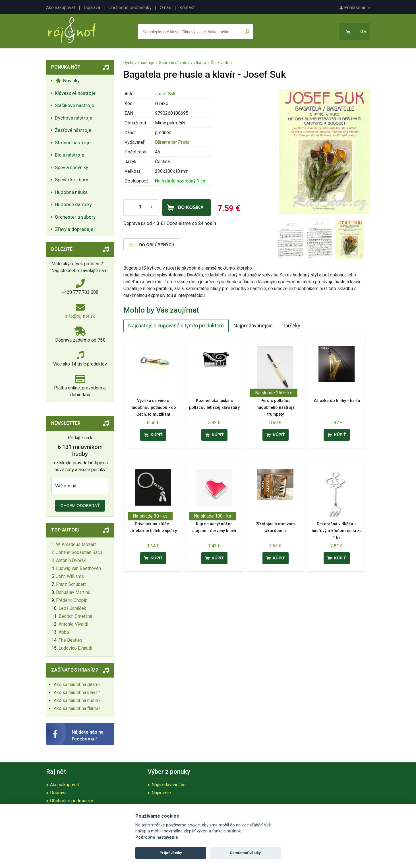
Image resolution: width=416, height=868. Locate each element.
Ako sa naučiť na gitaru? (77, 685)
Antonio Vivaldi (73, 624)
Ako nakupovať (61, 8)
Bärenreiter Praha (172, 142)
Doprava (92, 8)
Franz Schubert (71, 584)
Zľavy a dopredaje (74, 229)
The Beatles (71, 640)
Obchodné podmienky (130, 8)
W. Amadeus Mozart (76, 544)
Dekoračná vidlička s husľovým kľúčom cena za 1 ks (337, 531)
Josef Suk (165, 94)
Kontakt (187, 8)
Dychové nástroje (74, 118)
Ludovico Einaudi (75, 648)
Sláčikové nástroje (74, 105)
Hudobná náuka (71, 192)
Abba (64, 632)
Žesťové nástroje (73, 130)
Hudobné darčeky (73, 204)
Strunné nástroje (73, 143)
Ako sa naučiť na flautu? (77, 708)
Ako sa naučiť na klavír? (77, 692)
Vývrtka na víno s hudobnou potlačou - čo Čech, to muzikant (153, 408)
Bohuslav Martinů (73, 592)
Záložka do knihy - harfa (337, 401)
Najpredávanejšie (253, 326)
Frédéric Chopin (72, 600)
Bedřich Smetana (75, 616)
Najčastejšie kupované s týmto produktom (176, 326)
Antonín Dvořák (71, 560)
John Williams (70, 576)
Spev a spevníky (72, 167)
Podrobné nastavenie (157, 837)
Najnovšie (161, 793)
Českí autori (221, 63)
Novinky (68, 81)
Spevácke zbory (72, 180)
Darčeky (291, 326)
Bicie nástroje (70, 155)
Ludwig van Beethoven (78, 568)
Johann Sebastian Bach (79, 552)
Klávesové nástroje (75, 93)
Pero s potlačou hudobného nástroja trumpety (276, 408)
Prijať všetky (171, 853)
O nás (165, 8)
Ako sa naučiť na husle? (77, 700)
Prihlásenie (355, 8)
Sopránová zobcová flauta (183, 63)
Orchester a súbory (75, 217)
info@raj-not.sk (80, 316)
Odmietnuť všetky (245, 853)
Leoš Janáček (72, 608)
